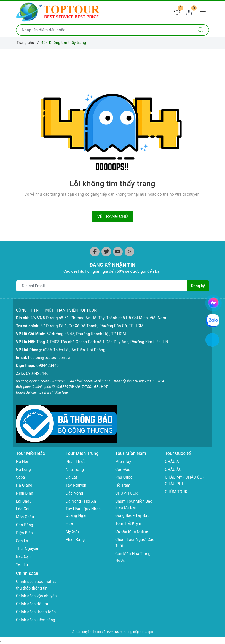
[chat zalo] (213, 320)
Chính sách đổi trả (32, 604)
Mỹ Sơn (72, 531)
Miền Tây (123, 462)
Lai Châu (24, 501)
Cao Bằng (25, 525)
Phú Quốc (124, 477)
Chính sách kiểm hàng (36, 620)
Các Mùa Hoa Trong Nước (133, 557)
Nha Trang (75, 470)
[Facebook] (95, 252)
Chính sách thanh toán (36, 612)
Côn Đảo (123, 470)
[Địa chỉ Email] (102, 286)
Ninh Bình (25, 493)
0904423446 (48, 365)
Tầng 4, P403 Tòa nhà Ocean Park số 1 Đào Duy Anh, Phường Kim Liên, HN (102, 342)
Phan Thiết (75, 462)
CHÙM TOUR (126, 493)
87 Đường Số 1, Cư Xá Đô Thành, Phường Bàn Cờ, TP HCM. (93, 326)
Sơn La (22, 541)
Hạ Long (23, 470)
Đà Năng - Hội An (81, 501)
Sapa (20, 477)
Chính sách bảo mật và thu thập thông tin (36, 585)
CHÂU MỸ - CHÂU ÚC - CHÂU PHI (185, 481)
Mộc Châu (25, 517)
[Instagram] (129, 252)
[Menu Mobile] (204, 13)
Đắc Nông (74, 493)
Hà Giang (24, 485)
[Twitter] (106, 252)
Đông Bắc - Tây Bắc (132, 515)
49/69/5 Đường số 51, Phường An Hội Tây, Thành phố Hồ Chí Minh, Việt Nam (98, 318)
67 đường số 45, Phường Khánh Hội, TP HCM (86, 334)
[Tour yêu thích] (177, 13)
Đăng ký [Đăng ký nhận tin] (198, 286)
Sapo (149, 632)
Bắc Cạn (23, 556)
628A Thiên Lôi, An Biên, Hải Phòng (74, 350)
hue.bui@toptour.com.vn (50, 358)
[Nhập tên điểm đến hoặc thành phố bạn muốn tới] (104, 30)
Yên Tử (22, 564)
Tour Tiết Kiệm (128, 523)
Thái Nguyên (27, 549)
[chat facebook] (213, 302)
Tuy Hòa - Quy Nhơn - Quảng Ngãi (84, 512)
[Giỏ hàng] (189, 13)
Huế (69, 523)
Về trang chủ (112, 216)
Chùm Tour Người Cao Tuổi (135, 543)
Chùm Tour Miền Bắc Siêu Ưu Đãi (134, 504)
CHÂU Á (172, 462)
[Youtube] (118, 252)
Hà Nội (22, 462)
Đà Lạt (71, 477)
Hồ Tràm (123, 485)
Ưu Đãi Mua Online (132, 531)
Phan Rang (75, 539)
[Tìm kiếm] (201, 30)
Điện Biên (24, 533)
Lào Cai (23, 509)
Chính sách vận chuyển (36, 596)
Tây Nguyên (76, 485)
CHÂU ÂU (173, 470)
